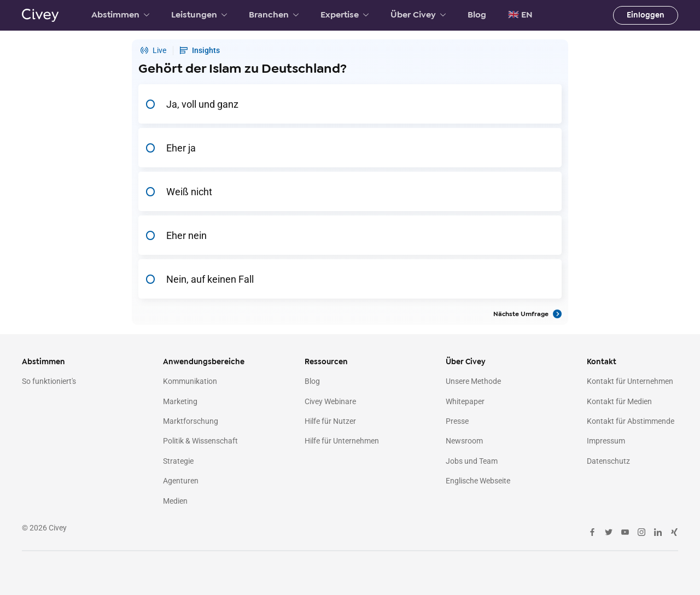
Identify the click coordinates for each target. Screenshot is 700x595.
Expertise (345, 15)
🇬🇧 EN (520, 15)
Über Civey (418, 15)
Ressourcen (326, 362)
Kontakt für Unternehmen (630, 381)
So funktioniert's (49, 381)
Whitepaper (465, 401)
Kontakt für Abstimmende (631, 421)
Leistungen (199, 15)
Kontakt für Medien (619, 401)
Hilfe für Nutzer (330, 421)
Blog (477, 15)
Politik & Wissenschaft (200, 441)
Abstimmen (120, 15)
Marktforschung (191, 421)
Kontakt (602, 362)
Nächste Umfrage (527, 314)
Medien (175, 501)
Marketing (180, 401)
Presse (457, 421)
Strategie (178, 461)
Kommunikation (190, 381)
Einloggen (646, 15)
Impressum (606, 441)
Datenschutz (608, 461)
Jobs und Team (472, 461)
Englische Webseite (478, 481)
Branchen (274, 15)
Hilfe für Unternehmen (342, 441)
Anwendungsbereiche (204, 362)
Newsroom (464, 441)
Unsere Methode (473, 381)
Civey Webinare (330, 401)
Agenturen (181, 481)
